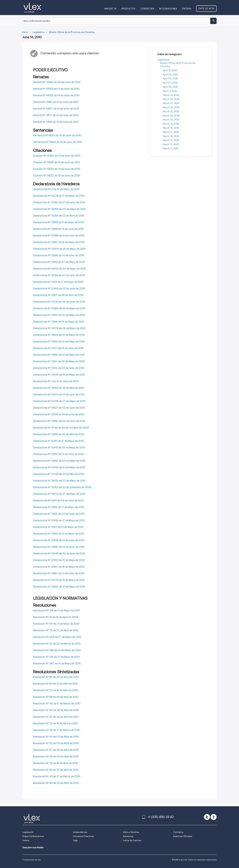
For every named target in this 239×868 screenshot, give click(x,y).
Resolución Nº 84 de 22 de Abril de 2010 (56, 783)
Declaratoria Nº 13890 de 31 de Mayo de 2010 (59, 355)
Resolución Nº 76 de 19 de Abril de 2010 (55, 763)
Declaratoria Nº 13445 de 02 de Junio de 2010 (59, 553)
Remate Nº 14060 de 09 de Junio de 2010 (57, 82)
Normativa (128, 836)
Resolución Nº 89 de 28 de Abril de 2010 (56, 697)
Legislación (28, 832)
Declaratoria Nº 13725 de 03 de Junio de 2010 (59, 302)
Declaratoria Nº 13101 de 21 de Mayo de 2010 (58, 527)
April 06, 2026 (170, 87)
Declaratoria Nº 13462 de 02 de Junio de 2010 (59, 421)
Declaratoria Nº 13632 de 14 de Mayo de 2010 (59, 335)
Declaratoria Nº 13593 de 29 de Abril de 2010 (59, 388)
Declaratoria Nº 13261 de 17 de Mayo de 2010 (59, 441)
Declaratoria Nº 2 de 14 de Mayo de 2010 (56, 189)
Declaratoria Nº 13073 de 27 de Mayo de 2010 (59, 494)
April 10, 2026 (170, 70)
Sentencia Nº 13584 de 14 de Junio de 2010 (58, 142)
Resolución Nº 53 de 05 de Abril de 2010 (56, 743)
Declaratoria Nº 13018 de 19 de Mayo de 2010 (59, 322)
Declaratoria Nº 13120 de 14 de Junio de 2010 (58, 454)
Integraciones (168, 9)
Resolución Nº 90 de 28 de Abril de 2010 (56, 710)
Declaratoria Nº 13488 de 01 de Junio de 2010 (59, 236)
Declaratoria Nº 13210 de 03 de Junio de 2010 (59, 368)
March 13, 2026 (171, 140)
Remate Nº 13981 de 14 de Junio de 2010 (56, 102)
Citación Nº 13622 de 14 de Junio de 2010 (57, 176)
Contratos (178, 832)
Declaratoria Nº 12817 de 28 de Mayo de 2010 (59, 361)
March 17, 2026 (171, 132)
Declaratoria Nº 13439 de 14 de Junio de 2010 (59, 540)
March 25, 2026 (171, 111)
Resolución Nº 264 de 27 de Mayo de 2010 (57, 637)
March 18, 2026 (171, 128)
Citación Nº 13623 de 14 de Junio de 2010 (57, 169)
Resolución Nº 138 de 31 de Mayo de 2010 (56, 657)
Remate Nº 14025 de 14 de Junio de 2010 (56, 95)
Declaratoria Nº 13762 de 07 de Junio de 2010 (59, 202)
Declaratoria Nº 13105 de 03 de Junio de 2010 (59, 514)
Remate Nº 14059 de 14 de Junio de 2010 (56, 89)
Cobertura (147, 9)
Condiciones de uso (32, 860)
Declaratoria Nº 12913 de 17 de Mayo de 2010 (59, 507)
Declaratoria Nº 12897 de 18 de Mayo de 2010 (59, 567)
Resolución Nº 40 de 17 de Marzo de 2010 (57, 704)
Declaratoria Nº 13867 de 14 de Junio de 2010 (59, 573)
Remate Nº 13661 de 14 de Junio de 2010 (56, 122)
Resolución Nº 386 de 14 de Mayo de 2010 (57, 650)
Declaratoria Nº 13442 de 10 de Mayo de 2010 (59, 467)
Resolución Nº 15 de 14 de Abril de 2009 (56, 617)
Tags (75, 840)
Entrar (187, 9)
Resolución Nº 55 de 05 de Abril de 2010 (56, 737)
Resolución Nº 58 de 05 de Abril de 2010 (56, 757)
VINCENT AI (110, 9)
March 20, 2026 (171, 120)
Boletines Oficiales (183, 836)
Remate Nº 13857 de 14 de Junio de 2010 (56, 109)
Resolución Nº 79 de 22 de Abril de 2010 (56, 630)
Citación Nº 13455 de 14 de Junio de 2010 (57, 156)
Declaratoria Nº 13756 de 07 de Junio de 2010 (59, 275)
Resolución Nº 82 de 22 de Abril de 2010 (56, 717)
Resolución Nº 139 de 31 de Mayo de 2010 (56, 610)
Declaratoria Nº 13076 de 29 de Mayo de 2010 (59, 328)
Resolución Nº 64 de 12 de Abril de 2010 (56, 684)
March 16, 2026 (171, 136)
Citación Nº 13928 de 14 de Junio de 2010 (57, 162)
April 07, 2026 (170, 83)
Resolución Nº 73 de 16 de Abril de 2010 (55, 690)
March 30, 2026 (171, 99)
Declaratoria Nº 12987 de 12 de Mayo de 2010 (59, 242)
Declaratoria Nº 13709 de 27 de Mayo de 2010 (59, 401)
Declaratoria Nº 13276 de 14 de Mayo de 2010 (59, 580)
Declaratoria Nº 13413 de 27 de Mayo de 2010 (59, 262)
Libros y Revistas (131, 832)
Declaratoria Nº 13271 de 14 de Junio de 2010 (58, 348)
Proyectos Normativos (33, 836)
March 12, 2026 (171, 144)
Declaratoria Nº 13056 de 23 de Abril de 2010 (59, 216)
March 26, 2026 (171, 107)
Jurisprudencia (80, 832)
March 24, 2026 (171, 116)
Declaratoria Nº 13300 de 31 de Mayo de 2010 (59, 587)
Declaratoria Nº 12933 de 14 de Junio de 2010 (59, 414)
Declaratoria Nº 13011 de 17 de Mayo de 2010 (58, 282)
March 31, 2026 (171, 95)
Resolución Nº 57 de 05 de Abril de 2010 (56, 750)
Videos (26, 840)
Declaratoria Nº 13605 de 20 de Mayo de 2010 (59, 481)
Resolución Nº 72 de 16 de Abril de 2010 (55, 723)
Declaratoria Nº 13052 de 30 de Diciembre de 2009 (62, 487)
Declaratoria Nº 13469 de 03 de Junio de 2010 (59, 289)
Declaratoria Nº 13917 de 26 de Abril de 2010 (58, 295)
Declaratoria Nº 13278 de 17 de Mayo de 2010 (59, 196)
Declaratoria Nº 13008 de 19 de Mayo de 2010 (59, 375)
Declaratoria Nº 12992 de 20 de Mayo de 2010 (59, 461)
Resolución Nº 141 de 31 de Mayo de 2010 (56, 624)
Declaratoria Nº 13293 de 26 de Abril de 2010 (59, 434)
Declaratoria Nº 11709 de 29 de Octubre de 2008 (61, 428)
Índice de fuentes (132, 840)
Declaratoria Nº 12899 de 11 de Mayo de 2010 (59, 222)
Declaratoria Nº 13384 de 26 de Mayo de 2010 (59, 308)
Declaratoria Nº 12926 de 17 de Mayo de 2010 (59, 520)
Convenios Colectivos (83, 836)
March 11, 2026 (171, 148)
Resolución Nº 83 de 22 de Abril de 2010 (56, 770)
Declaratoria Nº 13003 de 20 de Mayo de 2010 (59, 269)
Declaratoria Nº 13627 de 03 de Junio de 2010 (59, 408)
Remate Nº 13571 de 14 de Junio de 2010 (56, 115)
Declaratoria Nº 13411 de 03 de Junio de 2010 (58, 500)
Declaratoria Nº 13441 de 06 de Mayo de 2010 (59, 447)
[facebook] (214, 817)
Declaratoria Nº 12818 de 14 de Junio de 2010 (58, 229)
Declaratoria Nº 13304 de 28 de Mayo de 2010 (59, 249)
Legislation (163, 60)
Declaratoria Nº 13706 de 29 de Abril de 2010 (59, 474)
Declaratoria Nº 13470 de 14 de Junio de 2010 (59, 395)
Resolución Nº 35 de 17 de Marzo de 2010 (57, 730)
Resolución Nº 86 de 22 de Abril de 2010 (56, 677)
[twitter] (207, 817)
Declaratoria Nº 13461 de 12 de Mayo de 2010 (59, 534)
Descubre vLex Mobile (33, 848)
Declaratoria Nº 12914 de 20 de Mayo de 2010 (59, 315)
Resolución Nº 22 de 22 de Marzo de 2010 (57, 644)
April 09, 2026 (170, 75)
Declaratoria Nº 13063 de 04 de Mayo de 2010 (59, 209)
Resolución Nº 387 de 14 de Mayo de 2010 (57, 663)
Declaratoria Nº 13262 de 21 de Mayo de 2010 (59, 342)
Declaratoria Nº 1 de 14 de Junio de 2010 (56, 381)
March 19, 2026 (171, 124)
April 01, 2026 (170, 91)
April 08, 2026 (170, 79)
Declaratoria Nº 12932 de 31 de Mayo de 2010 (59, 560)
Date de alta (206, 8)
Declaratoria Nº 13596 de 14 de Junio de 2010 (59, 255)
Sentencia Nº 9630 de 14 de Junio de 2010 (57, 135)
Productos (128, 9)
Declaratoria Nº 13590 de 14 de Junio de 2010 (59, 547)
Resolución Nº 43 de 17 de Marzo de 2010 (57, 776)
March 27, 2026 (171, 103)
